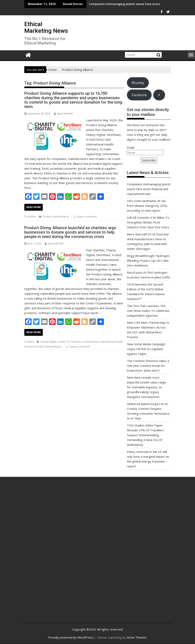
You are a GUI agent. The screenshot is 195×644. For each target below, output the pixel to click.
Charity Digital (48, 342)
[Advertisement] (51, 553)
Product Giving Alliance (56, 217)
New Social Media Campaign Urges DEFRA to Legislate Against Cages (146, 349)
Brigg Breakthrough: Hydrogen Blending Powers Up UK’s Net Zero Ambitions (148, 261)
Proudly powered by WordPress (71, 637)
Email (131, 147)
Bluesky (138, 83)
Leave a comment (87, 217)
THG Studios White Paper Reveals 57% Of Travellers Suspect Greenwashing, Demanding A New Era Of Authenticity (145, 435)
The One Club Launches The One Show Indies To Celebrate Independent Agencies (148, 311)
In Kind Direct (91, 342)
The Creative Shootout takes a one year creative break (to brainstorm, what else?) (148, 366)
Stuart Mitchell (63, 114)
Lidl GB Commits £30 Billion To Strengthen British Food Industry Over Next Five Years (148, 222)
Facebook (139, 95)
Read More (34, 207)
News (31, 342)
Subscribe (149, 160)
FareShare (76, 342)
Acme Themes (137, 637)
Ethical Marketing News (46, 27)
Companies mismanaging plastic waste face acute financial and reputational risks (118, 4)
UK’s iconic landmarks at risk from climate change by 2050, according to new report (147, 206)
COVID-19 (63, 342)
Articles (32, 217)
